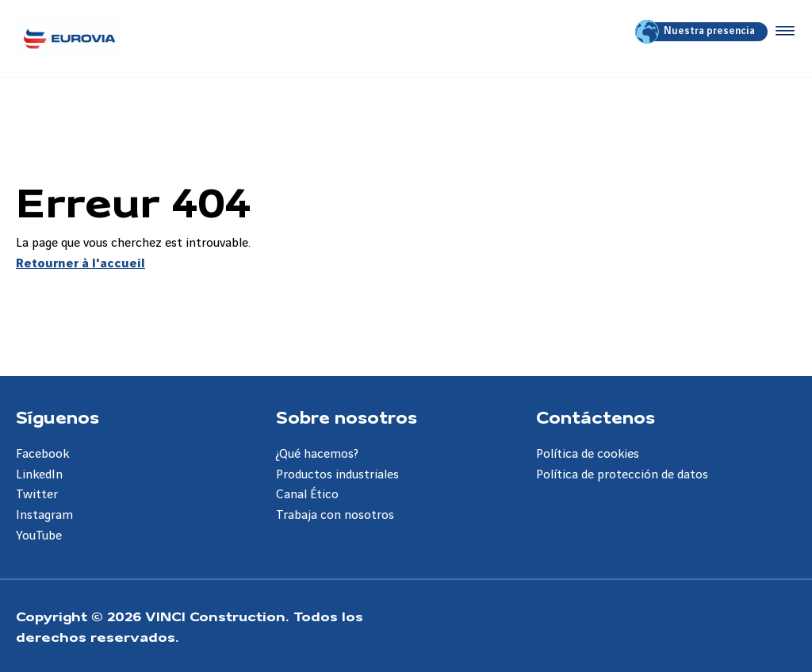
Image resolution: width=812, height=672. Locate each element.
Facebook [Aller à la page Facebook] (42, 454)
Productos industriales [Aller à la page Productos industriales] (337, 475)
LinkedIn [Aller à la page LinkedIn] (39, 475)
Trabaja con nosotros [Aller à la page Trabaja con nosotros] (335, 515)
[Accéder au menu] (782, 32)
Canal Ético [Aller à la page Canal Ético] (307, 495)
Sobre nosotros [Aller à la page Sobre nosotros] (347, 417)
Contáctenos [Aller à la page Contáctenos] (596, 417)
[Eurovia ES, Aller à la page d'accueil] (69, 38)
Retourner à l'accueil (80, 264)
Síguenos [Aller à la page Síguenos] (57, 417)
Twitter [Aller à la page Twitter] (37, 495)
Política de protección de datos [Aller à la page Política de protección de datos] (622, 475)
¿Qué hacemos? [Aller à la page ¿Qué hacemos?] (317, 454)
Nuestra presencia (696, 32)
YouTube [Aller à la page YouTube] (39, 536)
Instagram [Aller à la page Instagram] (44, 515)
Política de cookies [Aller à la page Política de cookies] (588, 454)
